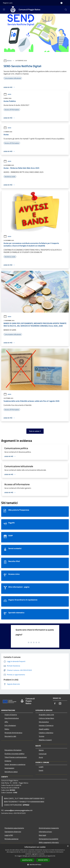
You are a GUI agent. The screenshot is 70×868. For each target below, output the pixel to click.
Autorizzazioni (9, 768)
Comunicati (43, 754)
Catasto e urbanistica (46, 733)
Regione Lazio (8, 3)
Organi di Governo (11, 715)
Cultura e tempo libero (46, 718)
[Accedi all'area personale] (61, 3)
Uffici (6, 722)
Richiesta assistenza (11, 839)
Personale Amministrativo (13, 733)
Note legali (42, 835)
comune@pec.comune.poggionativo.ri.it (18, 810)
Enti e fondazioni (10, 725)
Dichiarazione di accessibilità (48, 839)
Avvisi (9, 61)
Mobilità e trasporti (45, 740)
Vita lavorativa (44, 722)
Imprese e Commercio (46, 725)
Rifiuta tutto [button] (43, 860)
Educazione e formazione (13, 750)
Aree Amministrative (12, 718)
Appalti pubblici (44, 729)
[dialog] (35, 856)
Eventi (41, 770)
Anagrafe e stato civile (46, 715)
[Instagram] (60, 704)
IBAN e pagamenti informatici (49, 842)
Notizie (41, 750)
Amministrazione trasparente (49, 828)
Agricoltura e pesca (11, 772)
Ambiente (8, 761)
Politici (7, 729)
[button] (35, 865)
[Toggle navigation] (4, 9)
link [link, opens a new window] (54, 856)
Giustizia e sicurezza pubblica (14, 754)
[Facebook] (55, 704)
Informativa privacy (45, 832)
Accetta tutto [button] (27, 860)
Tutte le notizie (35, 431)
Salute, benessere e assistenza (15, 764)
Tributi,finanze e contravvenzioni (16, 757)
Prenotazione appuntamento (14, 828)
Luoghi (41, 767)
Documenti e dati (10, 736)
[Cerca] (66, 10)
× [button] (68, 846)
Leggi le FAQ (9, 835)
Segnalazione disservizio (13, 832)
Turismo (42, 736)
